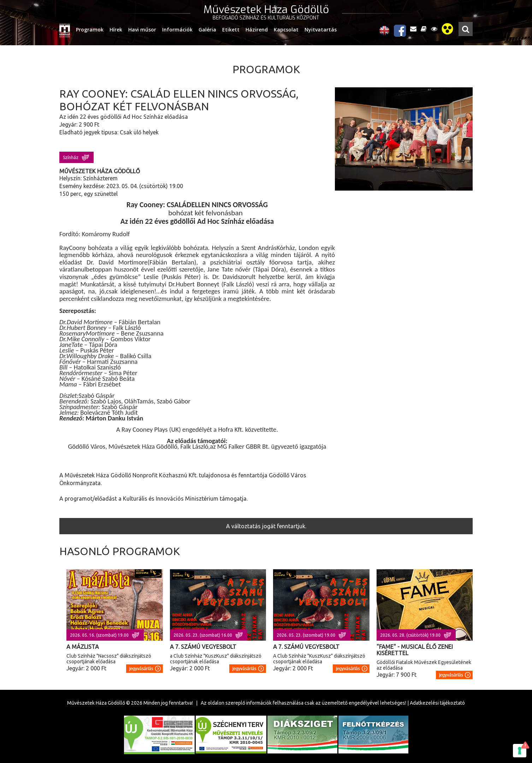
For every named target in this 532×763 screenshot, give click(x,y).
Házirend (257, 30)
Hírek (116, 30)
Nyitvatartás (321, 30)
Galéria (207, 30)
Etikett (231, 30)
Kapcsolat (286, 30)
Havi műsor (142, 30)
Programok (90, 30)
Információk (177, 30)
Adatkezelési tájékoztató (437, 703)
